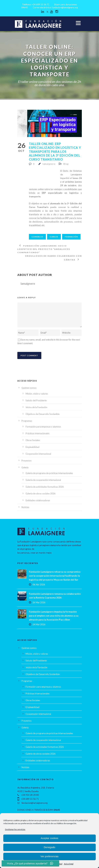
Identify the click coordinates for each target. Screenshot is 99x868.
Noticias (25, 507)
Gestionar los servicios (15, 829)
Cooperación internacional (38, 454)
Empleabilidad (32, 447)
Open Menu (78, 23)
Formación (71, 237)
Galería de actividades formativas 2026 (45, 487)
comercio (37, 237)
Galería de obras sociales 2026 (41, 494)
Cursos (54, 237)
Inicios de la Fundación (36, 407)
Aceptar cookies (49, 838)
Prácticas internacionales (38, 433)
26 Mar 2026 (39, 602)
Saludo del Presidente (36, 400)
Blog (66, 164)
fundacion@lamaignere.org (65, 7)
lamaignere (49, 164)
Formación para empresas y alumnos (43, 427)
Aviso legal (69, 864)
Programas (27, 421)
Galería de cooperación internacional (43, 480)
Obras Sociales (33, 440)
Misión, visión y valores (37, 394)
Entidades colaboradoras (38, 500)
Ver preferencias (49, 856)
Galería (25, 467)
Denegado (49, 847)
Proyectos (26, 461)
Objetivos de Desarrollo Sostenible (43, 414)
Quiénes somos (29, 388)
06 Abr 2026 (39, 585)
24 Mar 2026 (39, 624)
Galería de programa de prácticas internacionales (49, 473)
